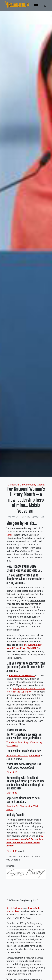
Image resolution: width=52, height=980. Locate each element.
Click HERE (32, 648)
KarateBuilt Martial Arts (22, 675)
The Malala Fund (15, 742)
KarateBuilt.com (15, 908)
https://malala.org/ (34, 742)
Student (41, 485)
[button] (45, 6)
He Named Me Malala (17, 756)
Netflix (10, 535)
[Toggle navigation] (36, 6)
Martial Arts (13, 485)
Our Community (28, 485)
